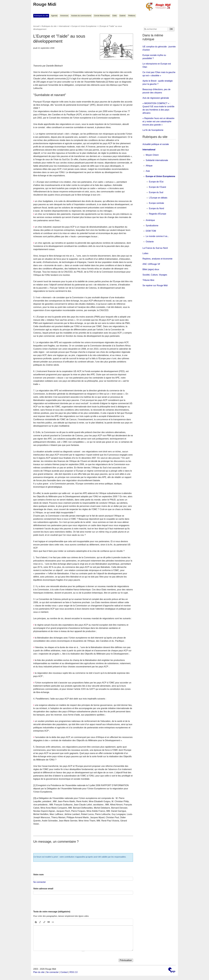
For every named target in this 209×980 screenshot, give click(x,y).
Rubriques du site (41, 16)
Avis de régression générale (156, 98)
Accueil (36, 26)
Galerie (123, 16)
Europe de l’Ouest (157, 187)
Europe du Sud (156, 192)
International (64, 26)
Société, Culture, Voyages (155, 275)
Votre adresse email (43, 889)
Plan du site (39, 972)
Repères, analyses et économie (157, 259)
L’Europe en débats (158, 198)
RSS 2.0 (74, 972)
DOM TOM (151, 231)
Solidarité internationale (157, 160)
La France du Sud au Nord (155, 248)
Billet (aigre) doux (151, 269)
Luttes (145, 253)
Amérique (150, 220)
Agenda (54, 16)
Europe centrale (156, 203)
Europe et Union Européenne (84, 26)
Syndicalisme (152, 226)
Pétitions (132, 16)
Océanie (150, 242)
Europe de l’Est (156, 182)
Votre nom (38, 875)
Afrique (149, 166)
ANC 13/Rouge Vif (151, 264)
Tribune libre (148, 280)
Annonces (64, 16)
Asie (148, 171)
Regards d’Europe (158, 214)
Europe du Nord (156, 208)
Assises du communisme (81, 16)
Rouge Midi (45, 4)
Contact (64, 972)
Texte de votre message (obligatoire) (52, 912)
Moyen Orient (152, 155)
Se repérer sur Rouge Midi (155, 285)
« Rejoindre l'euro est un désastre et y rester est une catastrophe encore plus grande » (158, 121)
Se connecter (40, 882)
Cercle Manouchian (102, 16)
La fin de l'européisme (153, 130)
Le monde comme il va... (157, 236)
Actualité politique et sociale (156, 144)
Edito (115, 16)
